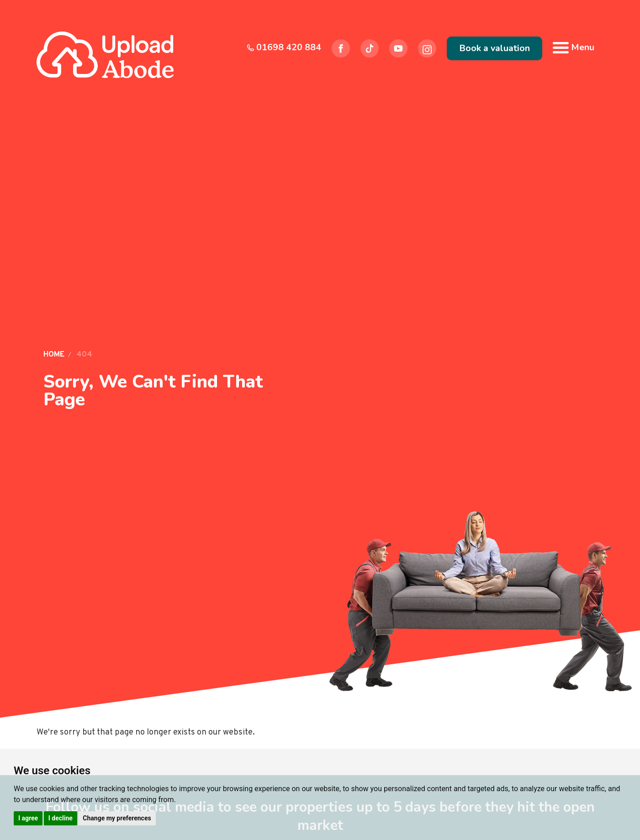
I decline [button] (61, 818)
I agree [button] (28, 818)
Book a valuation (495, 48)
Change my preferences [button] (117, 818)
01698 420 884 (284, 47)
